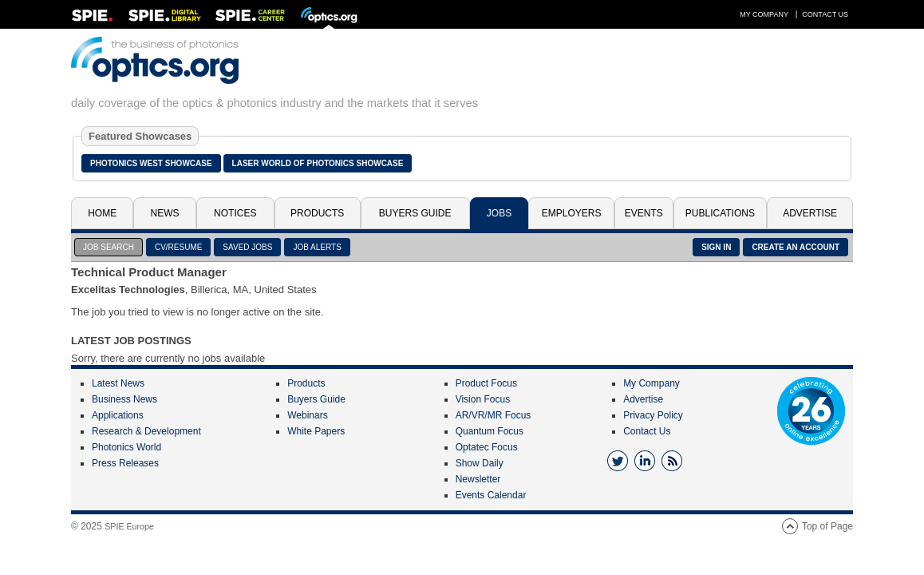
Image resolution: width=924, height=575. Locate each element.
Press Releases (125, 463)
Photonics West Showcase (151, 163)
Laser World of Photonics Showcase (318, 163)
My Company (764, 14)
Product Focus (486, 383)
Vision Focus (483, 399)
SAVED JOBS (247, 247)
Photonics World (126, 447)
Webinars (307, 415)
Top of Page (827, 526)
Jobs (499, 213)
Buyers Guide (415, 213)
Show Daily (480, 463)
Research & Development (146, 431)
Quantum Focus (490, 431)
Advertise (810, 213)
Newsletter (478, 479)
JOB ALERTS (317, 247)
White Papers (316, 431)
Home (102, 213)
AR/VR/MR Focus (494, 415)
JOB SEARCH (109, 247)
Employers (572, 213)
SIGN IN (716, 247)
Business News (124, 399)
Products (317, 213)
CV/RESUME (178, 247)
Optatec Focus (487, 447)
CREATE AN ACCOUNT (796, 247)
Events (644, 213)
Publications (720, 213)
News (165, 213)
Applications (118, 415)
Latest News (118, 383)
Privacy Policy (653, 415)
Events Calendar (491, 495)
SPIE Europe (129, 526)
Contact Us (825, 14)
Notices (235, 213)
